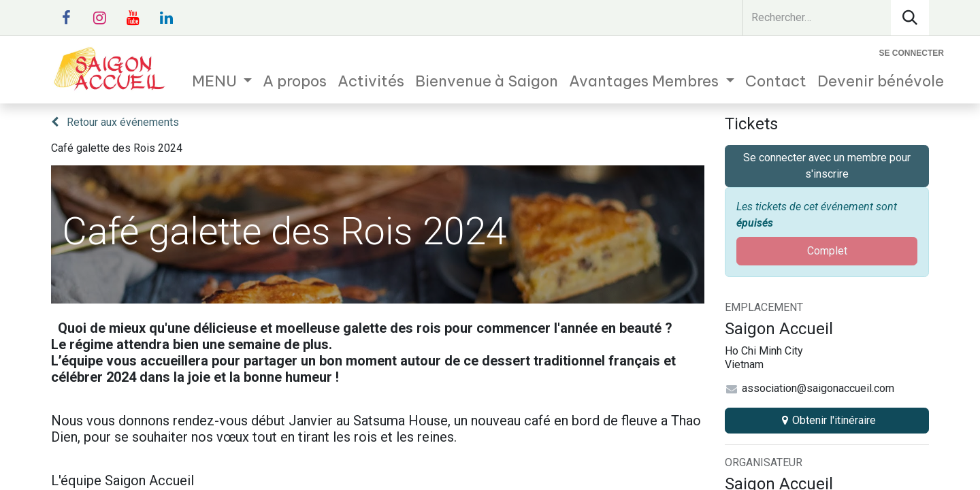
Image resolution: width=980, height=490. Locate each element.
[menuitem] (222, 81)
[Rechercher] (910, 18)
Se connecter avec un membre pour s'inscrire (827, 166)
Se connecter (912, 53)
